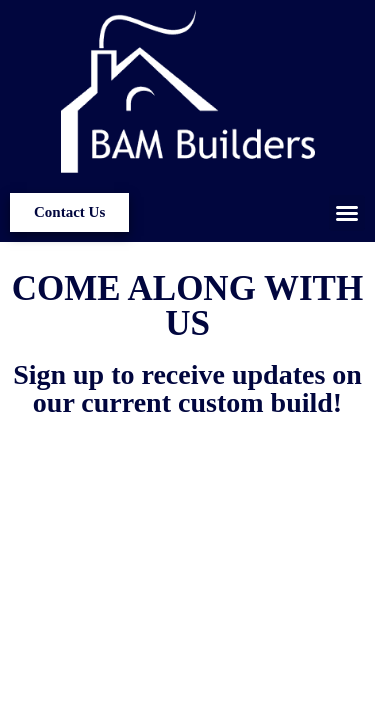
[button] (347, 213)
